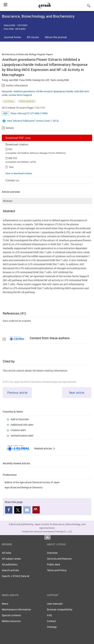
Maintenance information (16, 609)
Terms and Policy (57, 570)
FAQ (49, 615)
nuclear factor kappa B (20, 95)
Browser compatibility (60, 609)
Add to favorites (20, 419)
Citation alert (18, 430)
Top (47, 537)
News (5, 604)
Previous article (17, 393)
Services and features (59, 559)
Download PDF (18, 138)
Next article (77, 393)
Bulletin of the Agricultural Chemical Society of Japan (32, 482)
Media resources (11, 621)
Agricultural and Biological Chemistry (24, 487)
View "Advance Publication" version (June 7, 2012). (33, 121)
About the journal (56, 37)
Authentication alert (22, 436)
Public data (54, 564)
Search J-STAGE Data (16, 576)
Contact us (12, 180)
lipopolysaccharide (63, 91)
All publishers (10, 564)
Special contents (11, 615)
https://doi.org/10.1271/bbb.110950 (29, 113)
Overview (52, 553)
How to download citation (19, 173)
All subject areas (11, 559)
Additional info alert (22, 425)
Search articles (10, 570)
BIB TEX (13, 158)
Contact (52, 621)
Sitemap (52, 627)
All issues (33, 37)
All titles (7, 553)
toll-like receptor (44, 91)
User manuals (55, 604)
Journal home (12, 37)
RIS (10, 149)
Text (11, 167)
